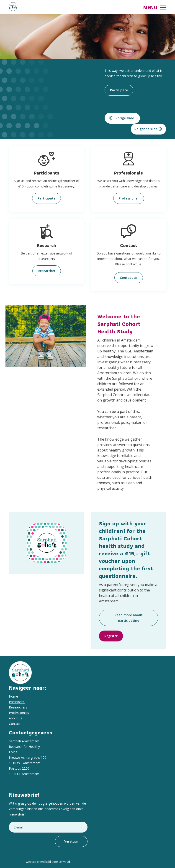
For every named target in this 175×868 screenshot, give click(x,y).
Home (13, 696)
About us (15, 718)
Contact (15, 724)
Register (111, 636)
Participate (119, 90)
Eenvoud (64, 862)
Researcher (47, 271)
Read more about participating (129, 618)
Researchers (18, 707)
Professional (129, 198)
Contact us (129, 278)
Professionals (19, 713)
